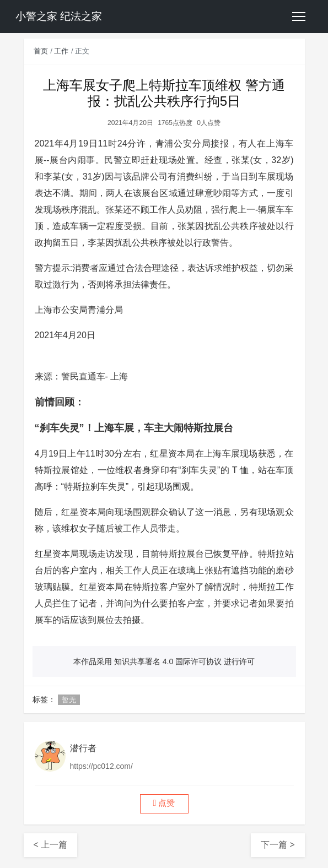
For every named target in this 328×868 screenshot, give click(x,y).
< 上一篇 (51, 845)
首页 (41, 51)
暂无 (69, 700)
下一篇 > (278, 845)
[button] (164, 804)
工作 (61, 51)
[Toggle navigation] (299, 17)
